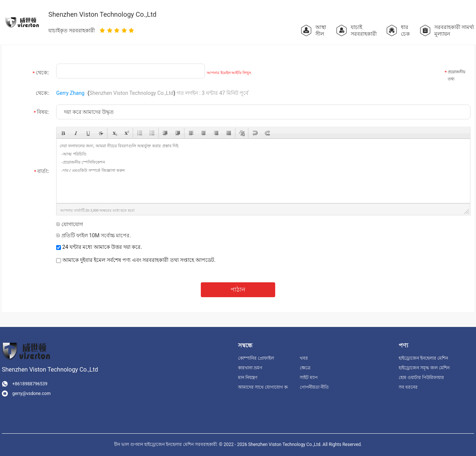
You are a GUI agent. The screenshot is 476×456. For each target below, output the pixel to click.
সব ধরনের (408, 387)
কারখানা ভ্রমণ (250, 368)
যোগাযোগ (69, 224)
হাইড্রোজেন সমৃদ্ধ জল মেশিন (424, 368)
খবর (304, 358)
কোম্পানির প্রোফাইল (256, 358)
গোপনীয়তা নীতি (314, 387)
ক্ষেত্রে (305, 368)
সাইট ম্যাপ (309, 378)
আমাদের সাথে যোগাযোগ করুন (263, 387)
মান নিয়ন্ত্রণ (248, 378)
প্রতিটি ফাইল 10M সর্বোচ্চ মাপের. (94, 235)
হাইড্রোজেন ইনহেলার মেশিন (423, 358)
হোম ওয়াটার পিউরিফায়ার (421, 378)
